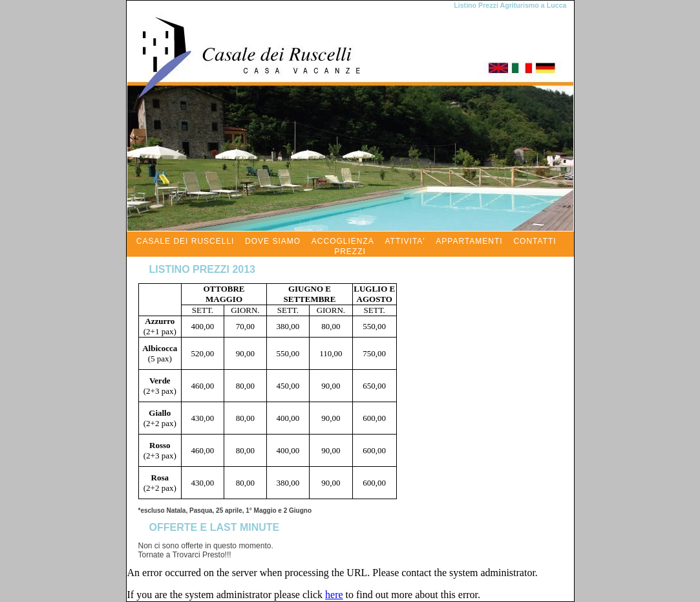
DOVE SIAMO (273, 241)
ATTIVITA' (405, 241)
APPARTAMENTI (469, 241)
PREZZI (350, 252)
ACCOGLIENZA (343, 241)
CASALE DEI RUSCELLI (186, 241)
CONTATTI (535, 241)
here (334, 595)
